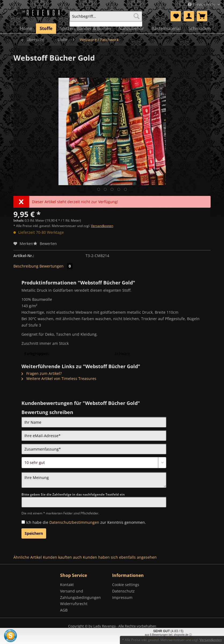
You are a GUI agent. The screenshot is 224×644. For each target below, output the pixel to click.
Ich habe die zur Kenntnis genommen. (86, 522)
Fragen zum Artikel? (42, 373)
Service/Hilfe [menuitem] (202, 4)
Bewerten (45, 244)
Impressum (122, 597)
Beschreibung (26, 266)
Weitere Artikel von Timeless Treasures (59, 378)
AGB (64, 610)
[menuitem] (106, 19)
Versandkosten (102, 226)
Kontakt (67, 585)
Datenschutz (123, 591)
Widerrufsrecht (74, 604)
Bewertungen (56, 266)
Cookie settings (126, 585)
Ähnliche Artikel (28, 557)
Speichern (34, 533)
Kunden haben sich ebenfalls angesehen (120, 557)
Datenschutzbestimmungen (74, 522)
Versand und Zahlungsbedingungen (80, 594)
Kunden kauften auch (62, 557)
